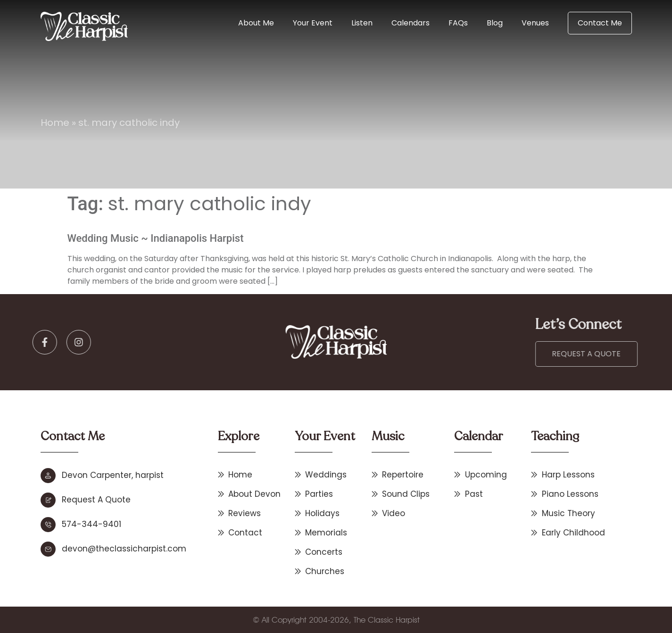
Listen (362, 23)
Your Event (313, 23)
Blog (495, 23)
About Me (256, 23)
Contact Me (600, 23)
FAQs (458, 23)
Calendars (411, 23)
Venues (535, 23)
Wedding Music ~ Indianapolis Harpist (156, 238)
